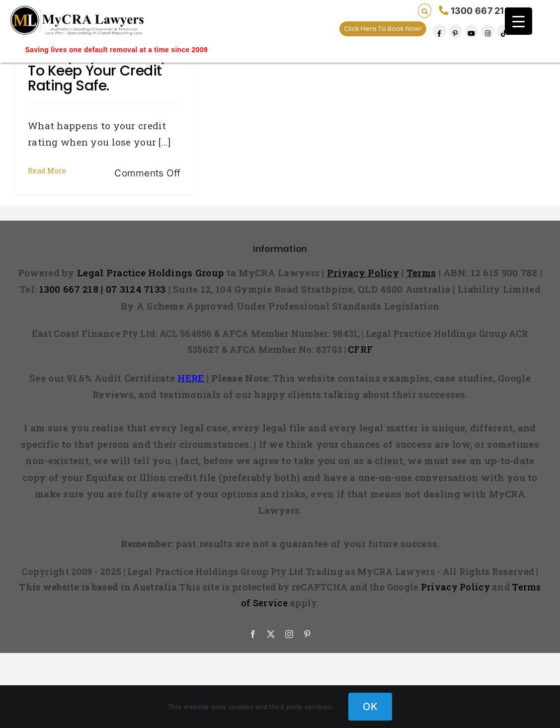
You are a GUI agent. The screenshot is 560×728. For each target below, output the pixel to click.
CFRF (360, 349)
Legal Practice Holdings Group (152, 273)
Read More (47, 171)
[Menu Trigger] (519, 21)
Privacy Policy (455, 587)
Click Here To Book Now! (383, 29)
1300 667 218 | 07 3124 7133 (103, 289)
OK (370, 707)
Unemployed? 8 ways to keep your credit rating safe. (101, 71)
